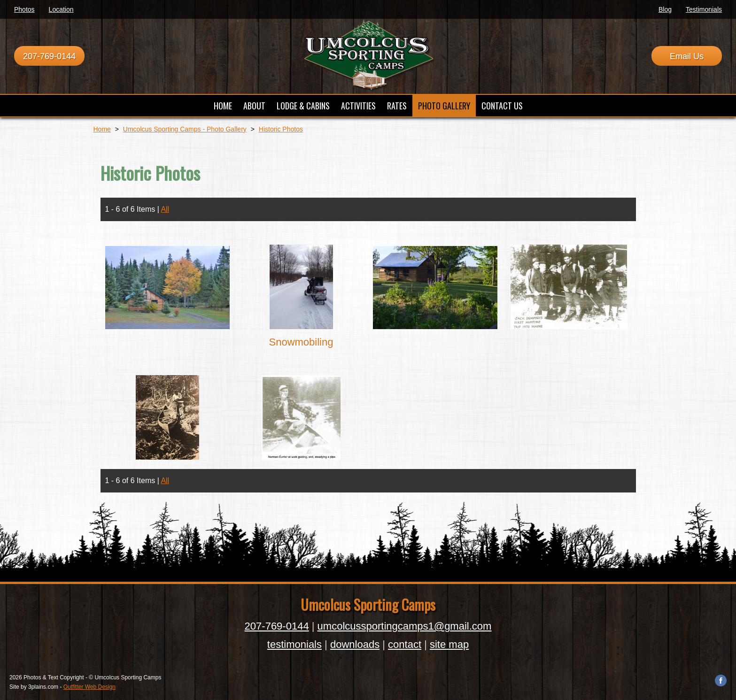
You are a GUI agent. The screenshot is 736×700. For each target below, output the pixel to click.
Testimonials (704, 9)
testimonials (294, 644)
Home (102, 129)
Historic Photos (281, 129)
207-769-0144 (49, 56)
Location (61, 9)
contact (405, 644)
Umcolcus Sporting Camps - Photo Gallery (185, 129)
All (165, 209)
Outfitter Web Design (89, 687)
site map (449, 644)
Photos (24, 9)
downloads (355, 644)
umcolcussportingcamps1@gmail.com (405, 626)
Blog (665, 9)
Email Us (687, 56)
